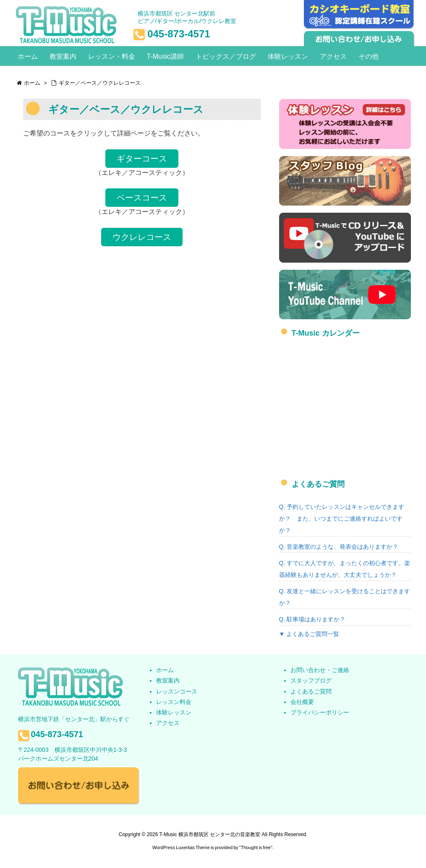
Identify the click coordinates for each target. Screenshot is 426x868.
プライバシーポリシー (320, 712)
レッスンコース (177, 691)
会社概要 (302, 702)
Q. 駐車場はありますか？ (312, 619)
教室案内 (168, 680)
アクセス (168, 723)
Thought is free (256, 847)
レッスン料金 (174, 702)
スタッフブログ (311, 680)
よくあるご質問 (311, 691)
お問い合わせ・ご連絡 (320, 670)
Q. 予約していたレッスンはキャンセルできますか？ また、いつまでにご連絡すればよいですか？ (342, 519)
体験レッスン (174, 712)
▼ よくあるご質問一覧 (309, 634)
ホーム (165, 670)
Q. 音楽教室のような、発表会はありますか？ (339, 547)
